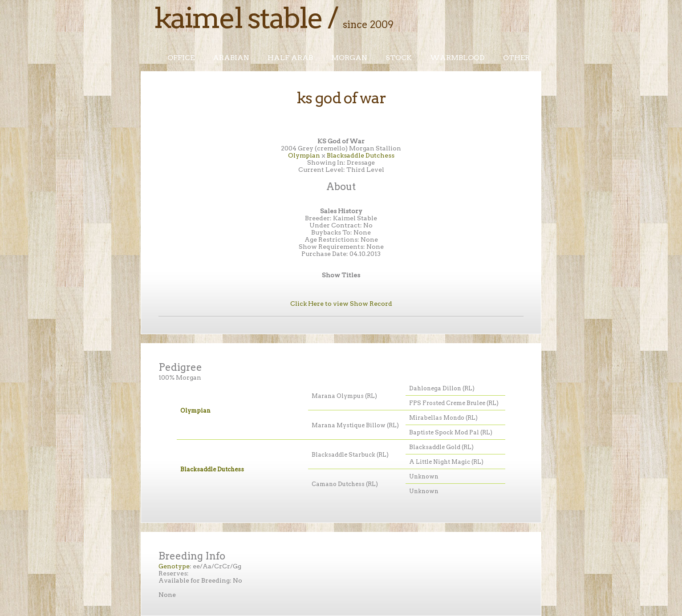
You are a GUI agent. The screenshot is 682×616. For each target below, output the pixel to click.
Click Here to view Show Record (341, 304)
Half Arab (290, 58)
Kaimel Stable (238, 18)
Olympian (304, 155)
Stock (399, 58)
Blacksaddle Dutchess (361, 155)
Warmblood (457, 58)
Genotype (174, 566)
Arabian (231, 58)
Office (181, 58)
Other (516, 58)
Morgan (349, 58)
